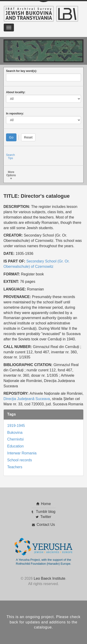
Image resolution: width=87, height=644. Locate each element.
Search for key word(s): (21, 71)
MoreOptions (11, 175)
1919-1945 (16, 426)
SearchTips (10, 157)
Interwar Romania (22, 453)
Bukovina (15, 433)
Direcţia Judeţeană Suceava (27, 399)
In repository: (15, 114)
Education (15, 446)
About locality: (16, 92)
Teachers (15, 467)
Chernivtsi (15, 439)
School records (20, 460)
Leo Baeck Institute (49, 578)
